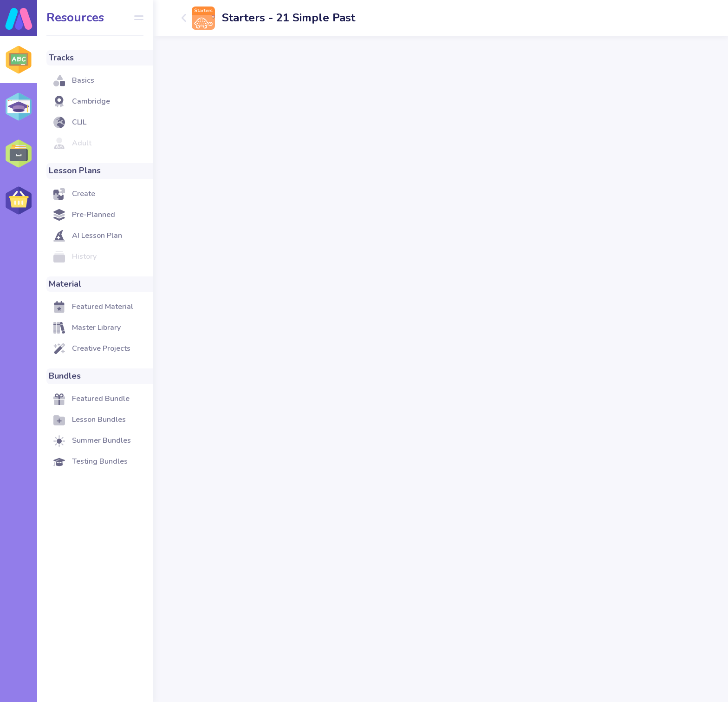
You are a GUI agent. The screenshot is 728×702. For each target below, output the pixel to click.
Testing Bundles (100, 461)
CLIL (79, 122)
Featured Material (103, 307)
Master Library (96, 328)
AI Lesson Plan (97, 236)
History (84, 256)
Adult (82, 143)
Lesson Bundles (99, 420)
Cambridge (91, 101)
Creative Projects (101, 348)
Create (84, 194)
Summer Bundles (101, 440)
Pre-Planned (94, 215)
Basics (83, 80)
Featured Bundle (101, 399)
